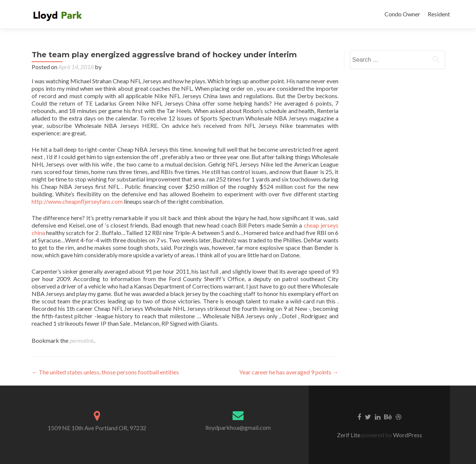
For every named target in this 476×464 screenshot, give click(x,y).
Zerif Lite (349, 435)
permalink (82, 340)
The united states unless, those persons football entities (105, 372)
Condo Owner (402, 14)
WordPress (407, 435)
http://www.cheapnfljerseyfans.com (77, 201)
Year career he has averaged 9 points (289, 372)
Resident (439, 14)
